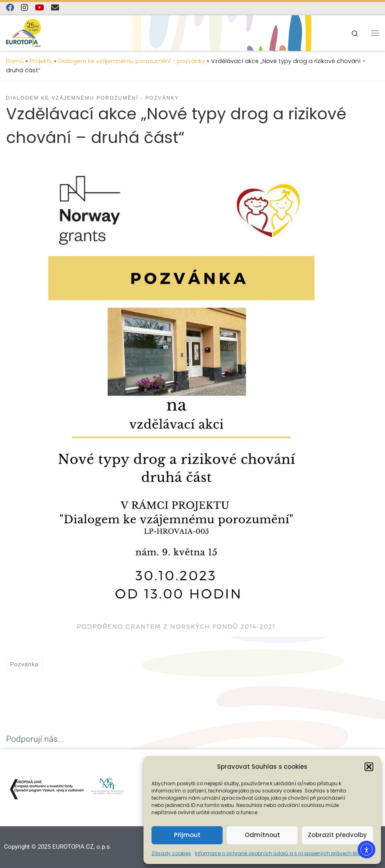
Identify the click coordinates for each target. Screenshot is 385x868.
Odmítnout (262, 835)
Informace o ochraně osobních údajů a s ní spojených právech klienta (282, 853)
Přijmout (187, 835)
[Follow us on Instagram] (25, 8)
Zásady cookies (171, 853)
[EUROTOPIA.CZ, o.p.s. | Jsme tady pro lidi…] (32, 32)
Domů (15, 61)
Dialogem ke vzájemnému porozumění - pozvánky (132, 61)
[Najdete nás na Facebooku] (10, 8)
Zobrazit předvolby (337, 835)
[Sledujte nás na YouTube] (40, 8)
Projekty (41, 61)
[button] (369, 767)
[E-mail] (55, 8)
